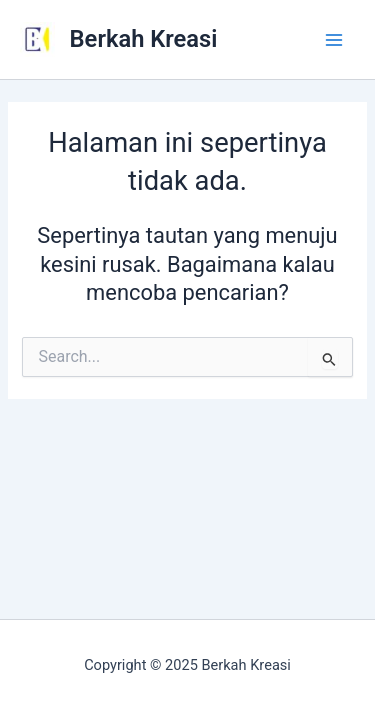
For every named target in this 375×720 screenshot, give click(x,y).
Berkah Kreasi (144, 39)
